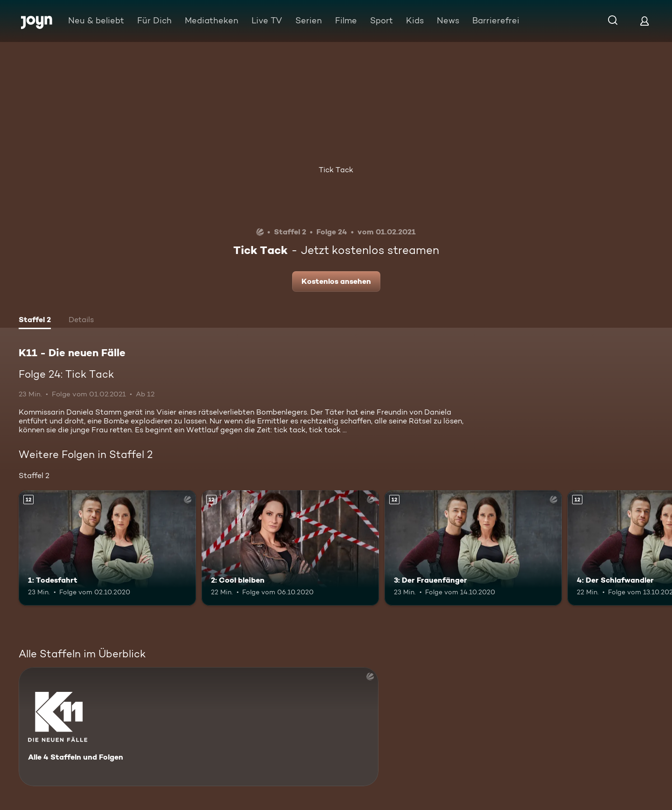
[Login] (644, 21)
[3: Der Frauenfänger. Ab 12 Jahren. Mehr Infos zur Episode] (473, 548)
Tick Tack (336, 170)
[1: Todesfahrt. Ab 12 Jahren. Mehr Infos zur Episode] (107, 548)
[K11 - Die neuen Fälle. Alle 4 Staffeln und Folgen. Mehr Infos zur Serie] (199, 727)
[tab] (35, 321)
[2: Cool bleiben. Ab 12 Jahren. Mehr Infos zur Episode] (290, 548)
